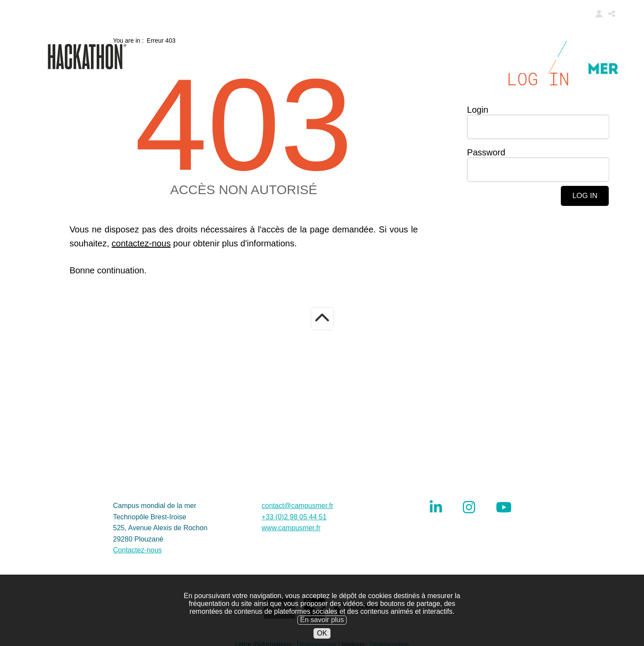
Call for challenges (296, 48)
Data (444, 48)
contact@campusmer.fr (298, 569)
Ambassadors (500, 48)
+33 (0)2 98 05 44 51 (294, 580)
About (419, 70)
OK (322, 640)
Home (218, 48)
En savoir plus (322, 627)
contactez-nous (141, 306)
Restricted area (488, 70)
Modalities (391, 48)
